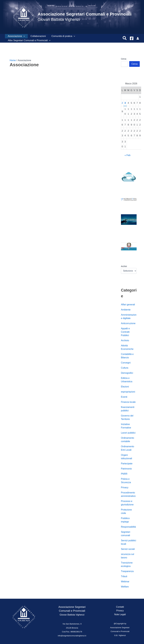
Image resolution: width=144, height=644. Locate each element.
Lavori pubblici (128, 433)
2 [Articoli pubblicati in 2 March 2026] (122, 103)
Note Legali (120, 614)
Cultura (125, 368)
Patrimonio (126, 469)
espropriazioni (128, 392)
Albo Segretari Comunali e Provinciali (29, 40)
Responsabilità (128, 527)
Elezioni (125, 387)
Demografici (127, 373)
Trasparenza (127, 571)
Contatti (120, 607)
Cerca (124, 59)
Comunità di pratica (61, 36)
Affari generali (128, 305)
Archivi (124, 266)
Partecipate (127, 464)
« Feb (127, 155)
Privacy (125, 487)
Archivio (125, 340)
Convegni (126, 363)
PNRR (124, 474)
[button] (23, 36)
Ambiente (126, 310)
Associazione (16, 36)
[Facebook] (132, 38)
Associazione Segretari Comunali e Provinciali (85, 14)
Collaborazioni (37, 36)
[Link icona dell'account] (138, 38)
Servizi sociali (128, 549)
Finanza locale (128, 402)
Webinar (125, 582)
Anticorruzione (128, 323)
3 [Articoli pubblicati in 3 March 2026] (125, 103)
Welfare (125, 587)
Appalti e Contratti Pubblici (125, 332)
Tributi (124, 576)
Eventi (124, 397)
